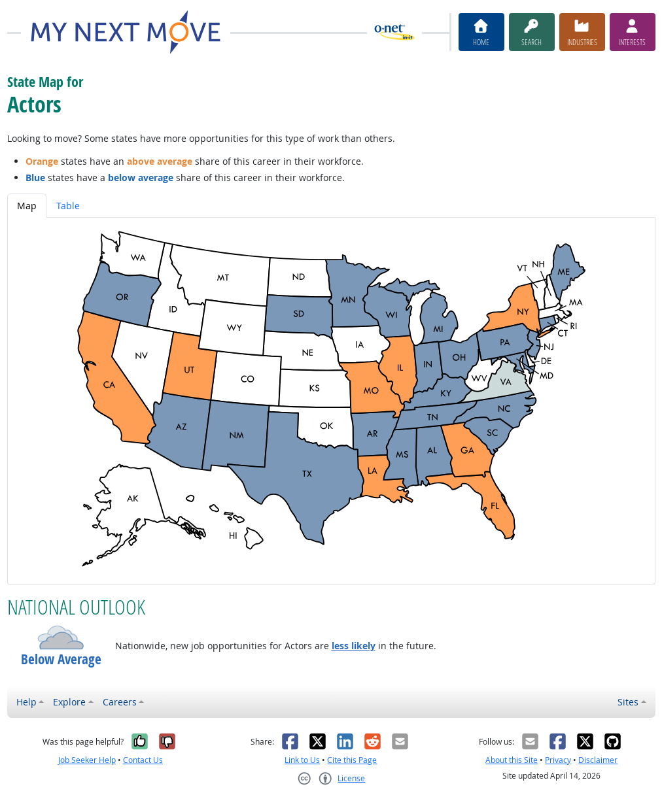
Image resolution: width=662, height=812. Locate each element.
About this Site (512, 760)
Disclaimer (598, 760)
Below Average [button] (61, 659)
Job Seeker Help (87, 760)
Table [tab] (68, 206)
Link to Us (302, 760)
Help (26, 702)
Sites (628, 702)
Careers (120, 702)
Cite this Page (352, 760)
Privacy (558, 760)
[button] (61, 637)
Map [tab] (27, 206)
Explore (69, 702)
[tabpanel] (331, 401)
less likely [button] (354, 646)
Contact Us (143, 760)
